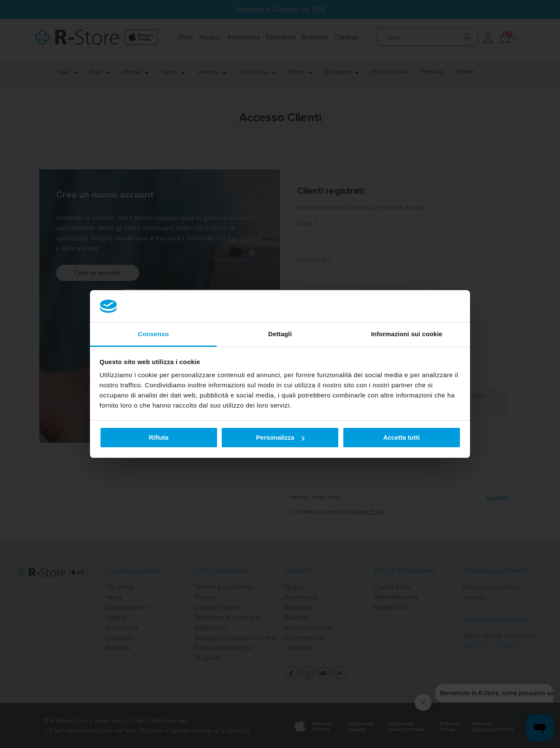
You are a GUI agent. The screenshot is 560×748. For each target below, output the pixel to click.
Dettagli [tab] (280, 334)
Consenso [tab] (153, 334)
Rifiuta (159, 437)
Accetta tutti (401, 437)
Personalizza (280, 437)
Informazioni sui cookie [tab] (407, 334)
